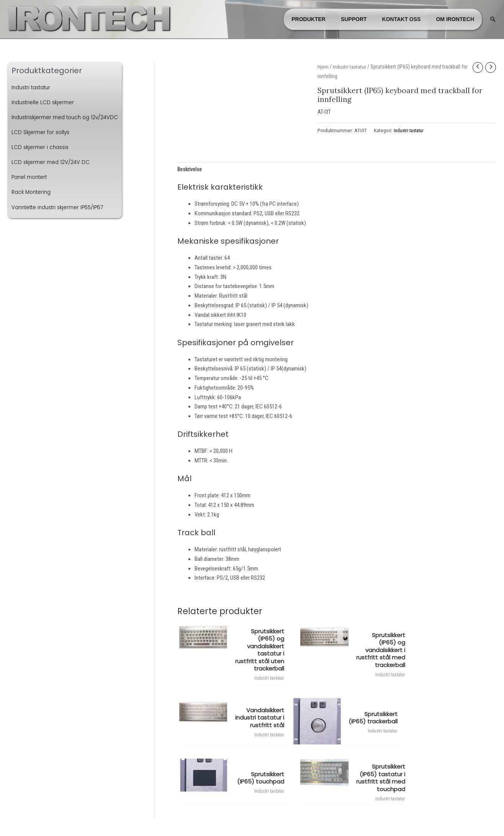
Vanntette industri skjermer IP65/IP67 (61, 207)
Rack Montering (33, 192)
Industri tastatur (33, 87)
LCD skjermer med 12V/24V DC (52, 162)
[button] (493, 19)
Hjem (323, 67)
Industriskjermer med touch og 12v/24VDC (69, 117)
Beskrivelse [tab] (190, 170)
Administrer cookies (252, 816)
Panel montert (31, 177)
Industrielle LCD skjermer (44, 102)
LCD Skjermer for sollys (42, 132)
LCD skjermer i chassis (42, 147)
